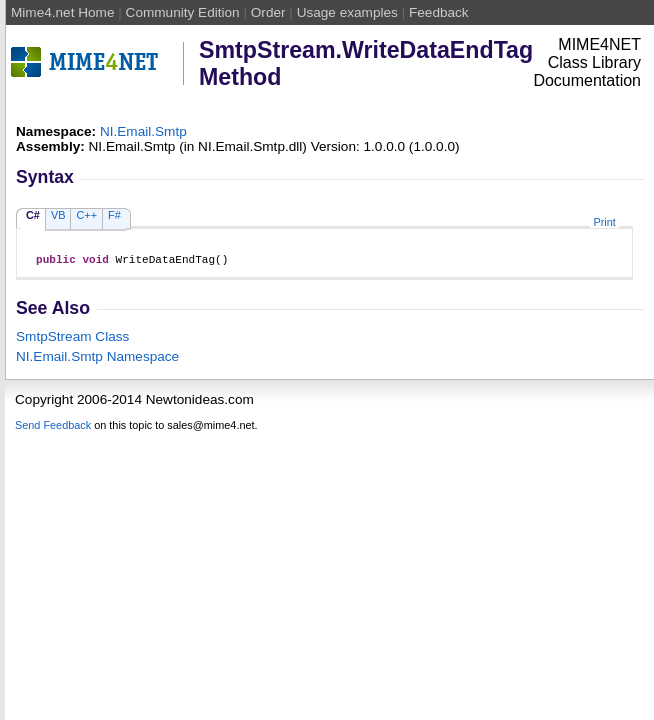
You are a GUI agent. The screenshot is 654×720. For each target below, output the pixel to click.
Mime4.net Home (63, 12)
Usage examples (347, 12)
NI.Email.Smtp (143, 131)
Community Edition (183, 12)
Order (268, 12)
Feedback (439, 12)
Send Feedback (53, 428)
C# (33, 215)
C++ (86, 215)
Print (604, 222)
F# (114, 215)
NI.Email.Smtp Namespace (97, 359)
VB (58, 215)
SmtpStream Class (72, 339)
